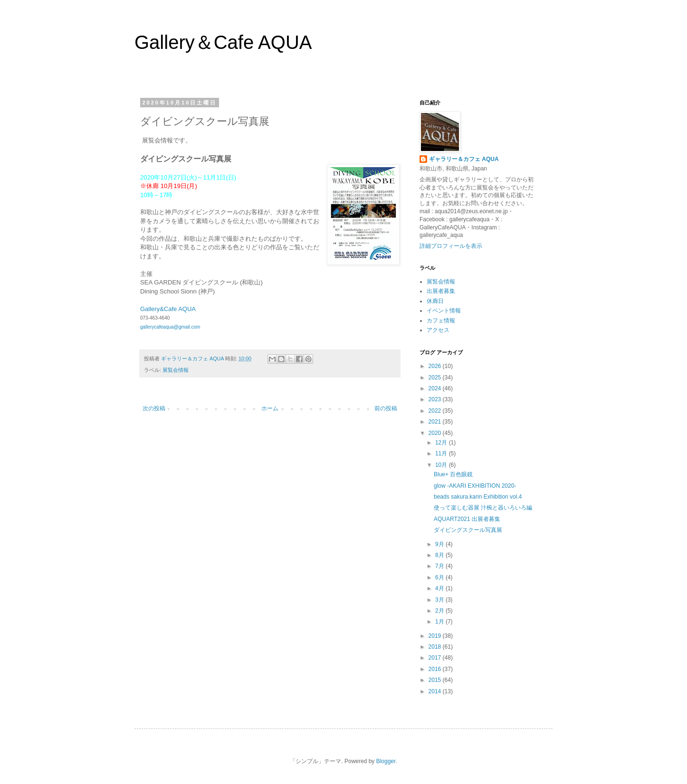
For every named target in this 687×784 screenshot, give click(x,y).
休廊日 (435, 301)
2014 (436, 691)
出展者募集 (441, 291)
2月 (440, 611)
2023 (436, 399)
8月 (440, 555)
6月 (440, 577)
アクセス (438, 330)
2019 (436, 636)
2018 (436, 647)
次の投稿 (154, 408)
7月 (440, 566)
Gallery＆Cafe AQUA (223, 42)
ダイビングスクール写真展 (468, 530)
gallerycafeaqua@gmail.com (170, 327)
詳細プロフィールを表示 (451, 246)
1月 (440, 622)
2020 (436, 433)
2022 (436, 411)
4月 (440, 588)
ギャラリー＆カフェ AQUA (464, 159)
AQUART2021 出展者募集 (467, 519)
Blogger (386, 761)
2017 (436, 658)
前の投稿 (386, 408)
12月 (442, 443)
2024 (436, 388)
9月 (440, 544)
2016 (436, 669)
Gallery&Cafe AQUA (168, 309)
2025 (436, 378)
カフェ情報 (441, 321)
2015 (436, 680)
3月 (440, 600)
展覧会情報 (176, 370)
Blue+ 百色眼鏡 (453, 474)
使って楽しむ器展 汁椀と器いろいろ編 (483, 508)
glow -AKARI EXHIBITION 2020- (475, 486)
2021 (436, 422)
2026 (436, 366)
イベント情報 (444, 311)
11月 (442, 453)
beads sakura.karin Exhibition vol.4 (478, 497)
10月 (442, 465)
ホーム (270, 408)
